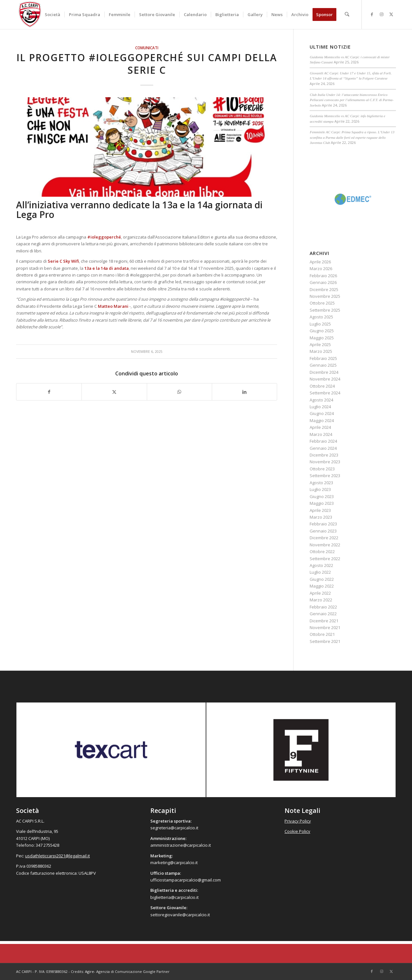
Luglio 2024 (320, 407)
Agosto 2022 (321, 565)
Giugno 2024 (322, 413)
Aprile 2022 (320, 593)
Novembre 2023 (325, 462)
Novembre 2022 (325, 545)
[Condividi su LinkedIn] (244, 392)
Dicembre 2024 (324, 372)
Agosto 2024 (321, 400)
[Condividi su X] (114, 392)
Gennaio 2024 (323, 448)
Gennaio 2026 (323, 282)
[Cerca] (347, 14)
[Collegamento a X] (391, 14)
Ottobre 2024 (322, 386)
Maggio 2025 (322, 338)
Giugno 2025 (322, 331)
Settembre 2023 (325, 476)
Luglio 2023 (320, 489)
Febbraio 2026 (323, 276)
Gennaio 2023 (323, 531)
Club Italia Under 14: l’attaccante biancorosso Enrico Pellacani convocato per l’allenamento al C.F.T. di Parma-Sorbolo (351, 100)
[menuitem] (53, 14)
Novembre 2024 (325, 379)
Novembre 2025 (325, 296)
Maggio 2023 (322, 503)
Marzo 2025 (321, 351)
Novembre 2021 (325, 627)
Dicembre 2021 (324, 621)
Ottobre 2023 (322, 469)
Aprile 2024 (320, 427)
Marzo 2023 (321, 517)
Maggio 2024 (322, 420)
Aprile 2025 (320, 344)
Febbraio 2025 (323, 358)
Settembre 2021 (325, 641)
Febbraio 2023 (323, 524)
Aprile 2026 (320, 262)
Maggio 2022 (322, 586)
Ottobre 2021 (322, 634)
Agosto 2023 (321, 483)
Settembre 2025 (325, 310)
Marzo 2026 (321, 269)
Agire (89, 971)
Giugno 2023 (322, 496)
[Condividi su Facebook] (49, 392)
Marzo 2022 (321, 600)
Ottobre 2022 (322, 551)
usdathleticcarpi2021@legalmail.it (57, 856)
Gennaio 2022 (323, 614)
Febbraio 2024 (323, 441)
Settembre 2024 (325, 393)
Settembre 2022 (325, 559)
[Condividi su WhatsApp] (179, 392)
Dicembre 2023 (324, 455)
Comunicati (147, 48)
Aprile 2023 (320, 510)
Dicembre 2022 (324, 538)
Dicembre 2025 (324, 289)
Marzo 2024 (321, 434)
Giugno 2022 (322, 579)
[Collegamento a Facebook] (372, 14)
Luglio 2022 (320, 572)
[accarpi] (30, 14)
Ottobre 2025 (322, 303)
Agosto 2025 (321, 317)
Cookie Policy (297, 831)
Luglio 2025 (320, 324)
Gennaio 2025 (323, 365)
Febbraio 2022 (323, 607)
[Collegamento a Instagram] (381, 14)
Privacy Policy (298, 821)
